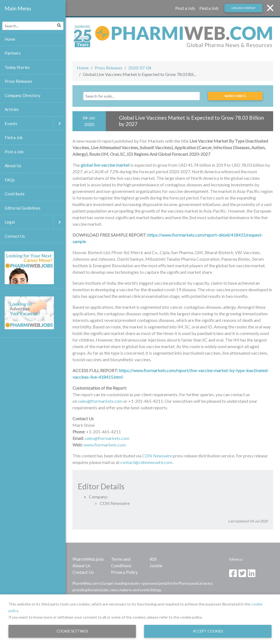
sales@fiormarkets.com (100, 401)
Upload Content (243, 8)
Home (83, 68)
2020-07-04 (140, 68)
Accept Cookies (208, 631)
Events (35, 124)
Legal (35, 222)
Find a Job (209, 8)
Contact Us (83, 572)
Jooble (156, 565)
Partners (13, 53)
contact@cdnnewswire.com (146, 462)
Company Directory (23, 95)
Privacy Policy (124, 572)
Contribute (15, 194)
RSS (153, 559)
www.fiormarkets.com (105, 445)
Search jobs (235, 96)
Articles (12, 109)
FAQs (10, 180)
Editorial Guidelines (23, 208)
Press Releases (108, 68)
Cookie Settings (72, 631)
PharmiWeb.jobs (88, 559)
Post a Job (185, 8)
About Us (81, 565)
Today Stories (17, 67)
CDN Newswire (157, 456)
